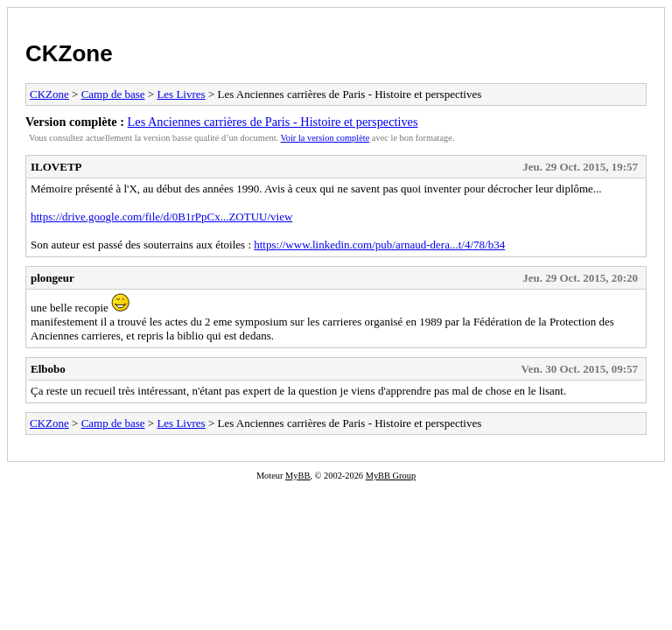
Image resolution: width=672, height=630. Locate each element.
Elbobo (48, 369)
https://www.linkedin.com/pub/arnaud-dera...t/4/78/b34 (379, 245)
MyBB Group (391, 476)
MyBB (297, 476)
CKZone (69, 53)
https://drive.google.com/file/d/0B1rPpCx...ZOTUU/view (161, 217)
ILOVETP (56, 167)
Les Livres (181, 94)
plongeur (52, 278)
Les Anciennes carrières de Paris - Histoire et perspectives (273, 122)
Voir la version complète (325, 138)
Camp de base (113, 94)
